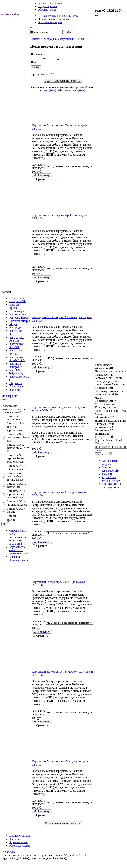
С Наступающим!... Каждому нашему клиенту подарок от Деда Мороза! (110, 409)
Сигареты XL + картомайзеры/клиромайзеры (16, 494)
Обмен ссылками (19, 846)
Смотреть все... (104, 443)
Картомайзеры (18, 314)
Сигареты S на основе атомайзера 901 (18, 448)
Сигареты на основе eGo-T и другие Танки (16, 476)
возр (75, 87)
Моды (13, 324)
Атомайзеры (17, 311)
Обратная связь (47, 10)
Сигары (14, 305)
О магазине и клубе (50, 22)
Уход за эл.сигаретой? (111, 469)
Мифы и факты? (19, 531)
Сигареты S (17, 298)
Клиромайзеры (19, 318)
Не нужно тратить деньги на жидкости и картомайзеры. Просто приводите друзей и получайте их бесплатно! (111, 378)
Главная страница (20, 836)
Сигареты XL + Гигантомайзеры (17, 503)
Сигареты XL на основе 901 (17, 485)
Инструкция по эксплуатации (111, 485)
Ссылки (107, 474)
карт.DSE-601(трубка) (16, 365)
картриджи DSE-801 (16, 352)
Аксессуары (17, 386)
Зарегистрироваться (50, 3)
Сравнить (42, 179)
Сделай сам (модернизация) (112, 479)
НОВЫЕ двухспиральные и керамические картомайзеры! (111, 424)
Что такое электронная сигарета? (58, 16)
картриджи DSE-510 (16, 346)
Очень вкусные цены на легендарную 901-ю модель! (110, 394)
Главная (36, 39)
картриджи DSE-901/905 (17, 359)
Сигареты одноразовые (14, 418)
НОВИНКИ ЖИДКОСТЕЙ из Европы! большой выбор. (111, 437)
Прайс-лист (16, 839)
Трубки (14, 308)
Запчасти (15, 390)
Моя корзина (9, 396)
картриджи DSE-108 (16, 339)
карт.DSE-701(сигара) (16, 372)
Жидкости (16, 383)
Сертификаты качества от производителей (19, 550)
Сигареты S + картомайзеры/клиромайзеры (16, 458)
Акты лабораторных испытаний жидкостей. (17, 539)
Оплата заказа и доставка (53, 19)
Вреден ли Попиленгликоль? (20, 558)
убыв (83, 87)
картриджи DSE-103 (16, 332)
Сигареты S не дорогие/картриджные (15, 427)
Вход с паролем (47, 6)
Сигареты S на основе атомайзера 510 (18, 437)
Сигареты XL (18, 301)
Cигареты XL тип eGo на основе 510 (18, 467)
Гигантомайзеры (20, 321)
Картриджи (16, 327)
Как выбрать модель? (110, 462)
